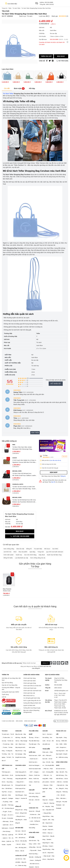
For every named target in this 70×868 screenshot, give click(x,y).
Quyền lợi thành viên (29, 705)
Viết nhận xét (56, 384)
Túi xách (30, 16)
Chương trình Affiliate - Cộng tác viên (11, 689)
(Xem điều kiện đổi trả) (55, 460)
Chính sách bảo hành (29, 681)
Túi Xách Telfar (8, 94)
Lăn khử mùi (7, 552)
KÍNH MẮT (32, 790)
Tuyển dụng (5, 694)
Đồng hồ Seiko (8, 558)
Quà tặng (32, 552)
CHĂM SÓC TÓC (34, 808)
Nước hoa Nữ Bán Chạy (54, 555)
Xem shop (54, 472)
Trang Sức (41, 552)
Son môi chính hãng (30, 555)
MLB (15, 552)
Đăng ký (63, 476)
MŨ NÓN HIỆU (19, 828)
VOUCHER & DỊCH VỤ (21, 767)
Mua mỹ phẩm (23, 552)
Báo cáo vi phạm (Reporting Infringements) (31, 711)
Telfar (10, 8)
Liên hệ (4, 697)
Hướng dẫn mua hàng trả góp (32, 708)
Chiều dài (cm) (10, 375)
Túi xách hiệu (38, 549)
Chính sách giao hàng (30, 683)
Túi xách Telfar (16, 8)
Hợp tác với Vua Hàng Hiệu (10, 685)
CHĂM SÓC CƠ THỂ (21, 856)
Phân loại (8, 366)
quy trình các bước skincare (55, 552)
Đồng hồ (29, 549)
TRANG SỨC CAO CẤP (61, 733)
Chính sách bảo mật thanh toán (32, 691)
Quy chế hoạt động (7, 683)
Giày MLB (42, 555)
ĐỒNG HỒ (18, 806)
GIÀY (44, 797)
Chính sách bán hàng (29, 678)
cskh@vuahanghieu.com (61, 691)
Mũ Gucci (47, 549)
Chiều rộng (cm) (11, 372)
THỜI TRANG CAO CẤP (7, 767)
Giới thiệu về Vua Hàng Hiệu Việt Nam (11, 679)
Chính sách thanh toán (30, 688)
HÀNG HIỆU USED (34, 832)
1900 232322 (50, 4)
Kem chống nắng (9, 549)
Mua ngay (61, 56)
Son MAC (55, 549)
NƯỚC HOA (32, 752)
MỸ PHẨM (32, 837)
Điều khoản (19, 721)
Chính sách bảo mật (29, 693)
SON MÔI (45, 731)
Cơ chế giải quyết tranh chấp (32, 698)
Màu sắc (8, 357)
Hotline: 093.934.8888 (20, 536)
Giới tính (8, 355)
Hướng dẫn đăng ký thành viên (32, 703)
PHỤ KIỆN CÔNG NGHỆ (34, 733)
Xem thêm (35, 433)
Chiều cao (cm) (10, 369)
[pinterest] (59, 663)
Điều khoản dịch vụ (29, 696)
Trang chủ (5, 8)
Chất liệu (8, 360)
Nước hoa (19, 555)
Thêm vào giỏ (46, 56)
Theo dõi (64, 456)
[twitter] (63, 663)
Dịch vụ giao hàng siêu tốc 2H (32, 700)
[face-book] (50, 663)
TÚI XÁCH (5, 731)
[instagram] (55, 663)
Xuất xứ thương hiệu (13, 363)
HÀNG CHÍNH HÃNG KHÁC (62, 764)
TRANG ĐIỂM (46, 749)
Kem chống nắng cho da (38, 558)
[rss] (67, 663)
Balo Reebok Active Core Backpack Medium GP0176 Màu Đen (9, 590)
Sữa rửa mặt (20, 549)
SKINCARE (19, 731)
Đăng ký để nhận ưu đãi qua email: (10, 663)
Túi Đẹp (45, 455)
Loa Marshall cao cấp (22, 558)
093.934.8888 (49, 2)
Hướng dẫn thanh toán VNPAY (10, 692)
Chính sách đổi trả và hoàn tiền (32, 686)
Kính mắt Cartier (9, 555)
